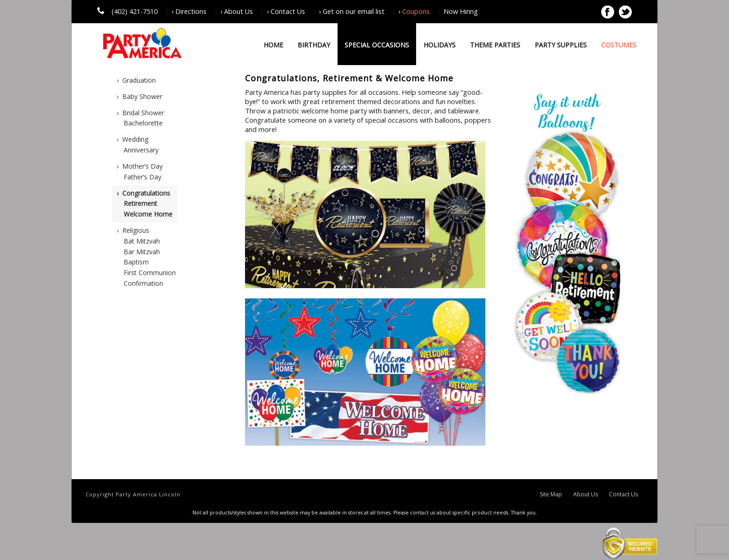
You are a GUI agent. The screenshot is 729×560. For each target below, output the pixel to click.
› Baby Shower (139, 96)
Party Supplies (561, 45)
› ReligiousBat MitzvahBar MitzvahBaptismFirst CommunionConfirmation (146, 257)
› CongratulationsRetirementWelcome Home (145, 204)
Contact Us (623, 494)
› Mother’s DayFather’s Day (140, 171)
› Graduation (136, 80)
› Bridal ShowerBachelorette (140, 118)
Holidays (440, 45)
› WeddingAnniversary (138, 145)
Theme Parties (495, 45)
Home (273, 45)
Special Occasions (377, 45)
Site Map (551, 494)
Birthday (314, 45)
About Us (586, 494)
